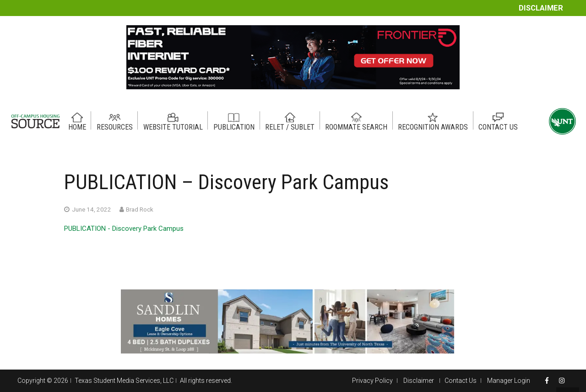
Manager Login (509, 381)
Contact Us (461, 381)
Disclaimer (541, 8)
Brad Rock (140, 209)
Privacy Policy (372, 381)
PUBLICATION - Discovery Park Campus (124, 229)
